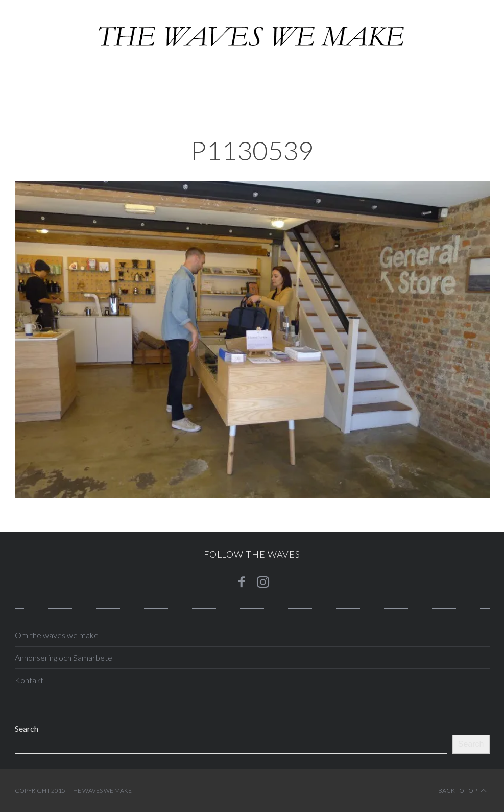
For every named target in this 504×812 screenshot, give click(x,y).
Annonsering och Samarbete (64, 658)
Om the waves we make (57, 635)
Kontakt (29, 680)
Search (27, 729)
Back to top (462, 791)
